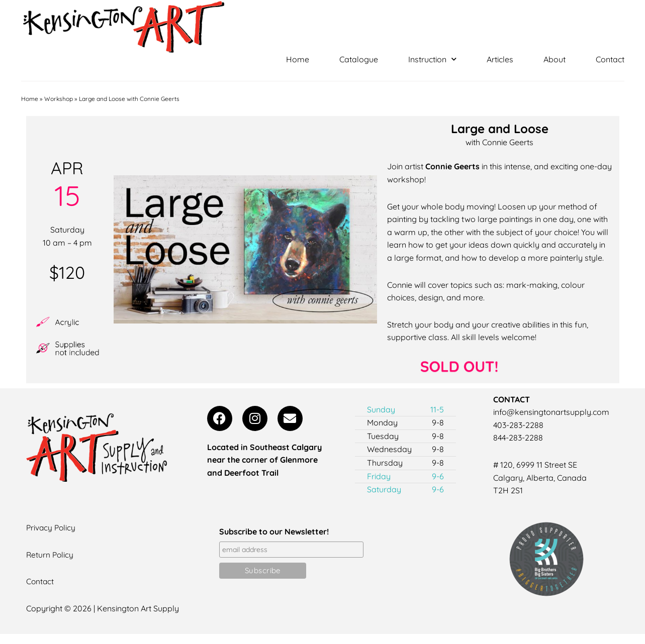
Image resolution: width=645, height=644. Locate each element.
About (555, 59)
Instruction (432, 59)
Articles (500, 59)
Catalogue (359, 59)
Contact (610, 59)
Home (298, 59)
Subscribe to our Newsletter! (274, 531)
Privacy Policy (52, 527)
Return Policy (51, 554)
